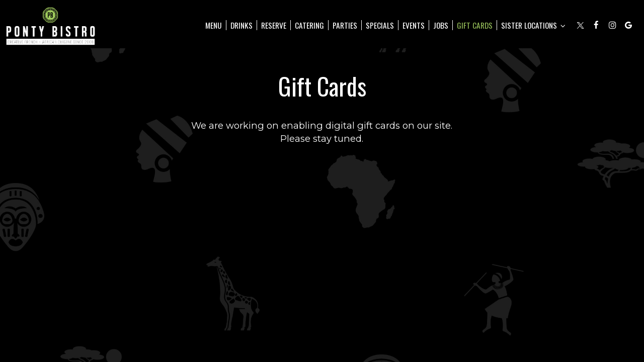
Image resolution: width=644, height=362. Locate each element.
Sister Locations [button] (533, 25)
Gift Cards (475, 25)
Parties (345, 25)
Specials (380, 25)
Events (414, 25)
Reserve (274, 25)
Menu (214, 25)
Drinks (242, 25)
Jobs (441, 25)
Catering (309, 25)
